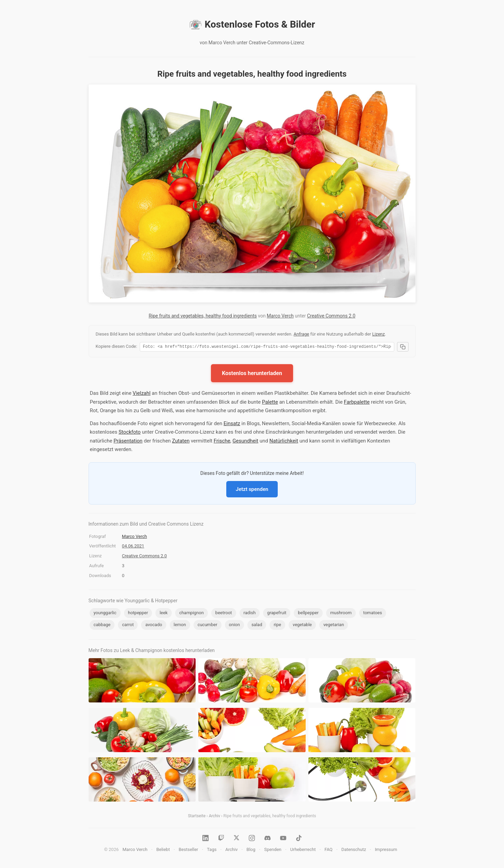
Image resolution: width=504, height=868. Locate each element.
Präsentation (128, 442)
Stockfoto (130, 433)
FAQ (328, 850)
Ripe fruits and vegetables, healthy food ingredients (203, 316)
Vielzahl (141, 394)
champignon (192, 614)
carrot (128, 626)
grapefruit (277, 614)
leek (164, 614)
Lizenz (378, 334)
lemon (180, 626)
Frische (222, 442)
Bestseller (188, 850)
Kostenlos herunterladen (252, 374)
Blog (251, 850)
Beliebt (163, 850)
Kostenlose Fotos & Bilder (252, 25)
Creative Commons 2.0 (331, 316)
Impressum (386, 850)
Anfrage (302, 334)
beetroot (224, 614)
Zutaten (181, 442)
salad (257, 626)
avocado (154, 626)
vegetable (302, 626)
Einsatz (232, 424)
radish (250, 614)
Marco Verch (280, 316)
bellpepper (308, 614)
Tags (212, 850)
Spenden (273, 850)
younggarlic (105, 614)
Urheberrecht (303, 850)
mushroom (341, 614)
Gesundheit (245, 442)
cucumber (208, 626)
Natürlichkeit (284, 442)
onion (234, 626)
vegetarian (334, 626)
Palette (270, 403)
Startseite (197, 817)
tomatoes (373, 614)
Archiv (215, 817)
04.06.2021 (133, 547)
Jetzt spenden (252, 490)
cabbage (102, 626)
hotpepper (138, 614)
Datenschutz (354, 850)
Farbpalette (357, 403)
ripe (277, 626)
